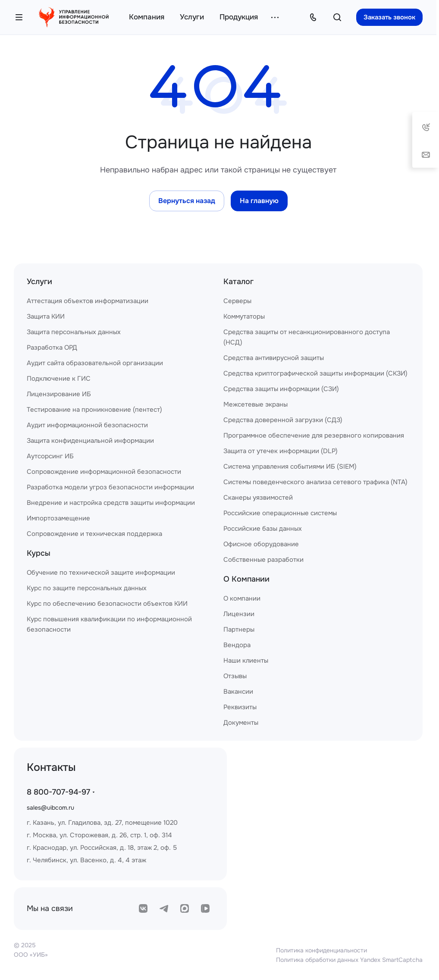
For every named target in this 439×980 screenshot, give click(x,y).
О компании (242, 598)
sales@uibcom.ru (50, 808)
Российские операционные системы (280, 513)
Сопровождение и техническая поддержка (94, 534)
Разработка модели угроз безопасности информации (110, 487)
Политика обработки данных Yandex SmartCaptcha (349, 960)
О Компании (246, 579)
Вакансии (238, 692)
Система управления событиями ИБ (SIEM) (290, 467)
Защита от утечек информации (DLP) (281, 451)
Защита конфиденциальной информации (90, 441)
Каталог (238, 282)
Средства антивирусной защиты (274, 358)
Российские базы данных (263, 529)
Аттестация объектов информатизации (88, 301)
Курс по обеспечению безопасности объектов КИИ (107, 604)
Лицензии (239, 614)
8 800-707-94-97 (58, 792)
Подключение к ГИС (59, 379)
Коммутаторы (244, 316)
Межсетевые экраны (256, 404)
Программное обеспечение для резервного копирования (314, 435)
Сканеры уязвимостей (258, 498)
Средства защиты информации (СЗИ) (281, 389)
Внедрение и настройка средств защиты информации (111, 503)
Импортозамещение (58, 518)
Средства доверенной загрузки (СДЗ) (283, 420)
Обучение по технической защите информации (101, 573)
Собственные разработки (263, 560)
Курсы (39, 553)
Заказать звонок (389, 17)
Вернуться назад (187, 201)
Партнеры (239, 629)
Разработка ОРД (52, 348)
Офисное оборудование (261, 544)
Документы (241, 723)
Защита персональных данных (74, 332)
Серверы (237, 301)
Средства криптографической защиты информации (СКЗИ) (315, 373)
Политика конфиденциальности (321, 950)
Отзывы (235, 676)
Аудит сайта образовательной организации (95, 363)
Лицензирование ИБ (59, 394)
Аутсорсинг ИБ (50, 456)
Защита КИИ (46, 316)
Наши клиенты (246, 661)
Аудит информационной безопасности (87, 425)
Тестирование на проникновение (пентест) (94, 410)
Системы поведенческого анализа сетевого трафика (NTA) (315, 482)
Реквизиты (240, 707)
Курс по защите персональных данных (87, 588)
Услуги (39, 282)
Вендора (237, 645)
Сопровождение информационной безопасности (104, 472)
